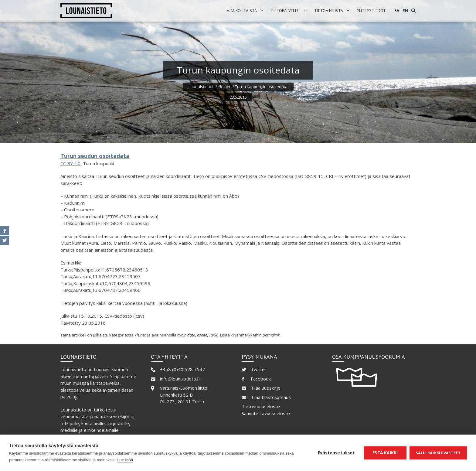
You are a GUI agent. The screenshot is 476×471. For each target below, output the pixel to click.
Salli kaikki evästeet (438, 453)
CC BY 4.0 (70, 163)
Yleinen (225, 87)
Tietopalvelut (286, 11)
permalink (271, 335)
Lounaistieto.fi (202, 87)
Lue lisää (125, 460)
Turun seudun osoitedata (95, 156)
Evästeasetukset (336, 453)
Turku (214, 335)
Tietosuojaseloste (261, 406)
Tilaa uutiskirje (266, 388)
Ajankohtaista (242, 11)
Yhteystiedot (371, 11)
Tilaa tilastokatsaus (271, 397)
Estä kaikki (385, 453)
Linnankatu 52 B (176, 395)
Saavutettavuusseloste (266, 413)
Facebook (261, 379)
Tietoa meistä (329, 11)
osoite (202, 335)
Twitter (259, 369)
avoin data (186, 335)
